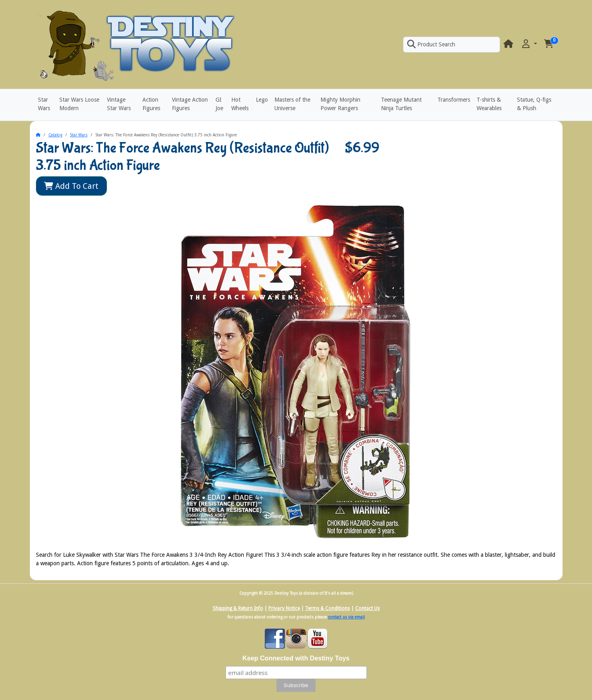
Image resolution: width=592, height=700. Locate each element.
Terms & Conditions (327, 608)
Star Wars (44, 104)
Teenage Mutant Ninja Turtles (401, 104)
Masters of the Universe (292, 104)
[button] (529, 44)
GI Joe (219, 104)
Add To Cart (71, 186)
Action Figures (151, 104)
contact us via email (346, 617)
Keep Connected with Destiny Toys (296, 658)
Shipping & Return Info (238, 608)
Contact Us (367, 608)
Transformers (454, 100)
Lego (262, 100)
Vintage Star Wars (119, 104)
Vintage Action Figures (190, 104)
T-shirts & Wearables (489, 104)
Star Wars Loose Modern (79, 104)
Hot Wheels (240, 104)
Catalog (55, 135)
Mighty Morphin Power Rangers (340, 104)
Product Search (431, 44)
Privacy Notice (284, 608)
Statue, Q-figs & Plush (534, 104)
